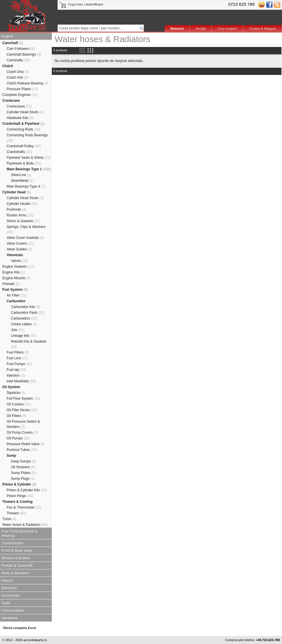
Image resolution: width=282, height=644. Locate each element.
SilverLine (21, 175)
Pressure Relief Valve (26, 444)
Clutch (8, 66)
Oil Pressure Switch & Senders (23, 424)
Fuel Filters (18, 352)
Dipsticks (16, 393)
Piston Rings (20, 496)
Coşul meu (72, 4)
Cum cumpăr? (227, 29)
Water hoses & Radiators (25, 525)
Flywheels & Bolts (24, 163)
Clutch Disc (18, 72)
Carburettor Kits (26, 307)
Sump (11, 456)
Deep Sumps (23, 461)
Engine (7, 36)
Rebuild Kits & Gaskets (29, 344)
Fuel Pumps (19, 364)
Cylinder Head (17, 192)
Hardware (9, 618)
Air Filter (17, 295)
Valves (20, 261)
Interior (7, 580)
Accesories (11, 595)
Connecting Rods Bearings (27, 138)
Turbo (9, 519)
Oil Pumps (18, 438)
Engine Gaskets (18, 267)
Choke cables (24, 324)
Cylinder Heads (22, 204)
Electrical (9, 588)
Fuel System (15, 290)
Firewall (11, 284)
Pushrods (17, 209)
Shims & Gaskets (23, 221)
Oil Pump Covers (22, 433)
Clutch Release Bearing (27, 83)
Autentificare (94, 4)
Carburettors (24, 318)
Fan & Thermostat (24, 507)
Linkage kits (24, 336)
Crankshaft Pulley (24, 146)
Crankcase (11, 101)
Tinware (16, 513)
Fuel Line (17, 358)
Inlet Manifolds (21, 381)
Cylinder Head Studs (25, 112)
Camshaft (13, 43)
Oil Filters (17, 416)
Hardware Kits (20, 118)
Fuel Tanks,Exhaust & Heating (20, 533)
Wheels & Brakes (16, 558)
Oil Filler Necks (22, 410)
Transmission (13, 543)
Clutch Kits (17, 78)
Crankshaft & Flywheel (23, 124)
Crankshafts (19, 152)
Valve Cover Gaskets (25, 238)
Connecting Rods (23, 129)
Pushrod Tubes (22, 450)
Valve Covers (20, 243)
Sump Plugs (23, 479)
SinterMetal (22, 181)
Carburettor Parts (28, 313)
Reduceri (177, 29)
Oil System (11, 387)
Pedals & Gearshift (17, 565)
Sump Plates (23, 473)
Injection (16, 375)
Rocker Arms (20, 215)
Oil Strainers (23, 467)
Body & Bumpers (16, 573)
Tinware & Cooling (17, 502)
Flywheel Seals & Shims (29, 158)
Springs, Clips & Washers (26, 229)
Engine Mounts (16, 278)
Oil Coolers (19, 404)
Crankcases (19, 106)
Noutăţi (201, 29)
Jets (18, 330)
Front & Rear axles (17, 550)
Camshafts (18, 60)
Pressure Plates (22, 89)
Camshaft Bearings (24, 54)
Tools (6, 603)
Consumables (13, 610)
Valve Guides (19, 249)
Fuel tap (16, 370)
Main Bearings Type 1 (29, 169)
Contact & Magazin (263, 29)
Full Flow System (23, 399)
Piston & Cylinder (19, 484)
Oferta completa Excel (20, 628)
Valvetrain (15, 255)
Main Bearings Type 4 (26, 186)
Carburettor (16, 301)
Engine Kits (14, 272)
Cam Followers (21, 49)
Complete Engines (20, 95)
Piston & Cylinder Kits (27, 490)
